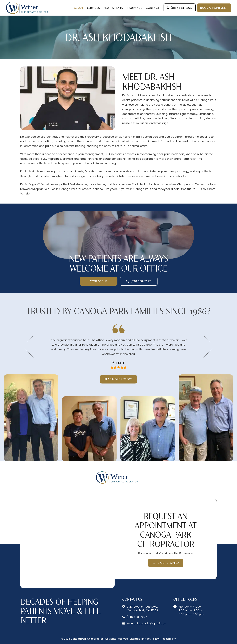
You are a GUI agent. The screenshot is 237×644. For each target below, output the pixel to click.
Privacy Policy (150, 639)
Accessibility (168, 639)
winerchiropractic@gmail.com (147, 623)
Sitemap (135, 639)
